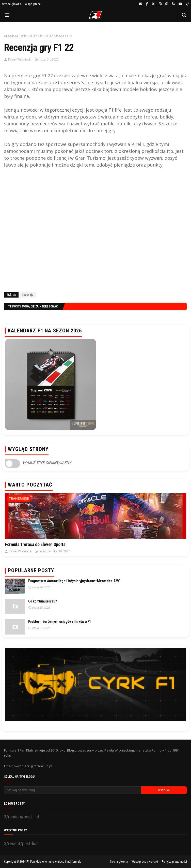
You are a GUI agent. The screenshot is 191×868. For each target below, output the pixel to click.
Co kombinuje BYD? (42, 601)
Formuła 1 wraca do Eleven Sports (35, 544)
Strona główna (12, 4)
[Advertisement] (95, 230)
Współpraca (33, 4)
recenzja (36, 36)
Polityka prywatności (174, 862)
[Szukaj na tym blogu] (73, 790)
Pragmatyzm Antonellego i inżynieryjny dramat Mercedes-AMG (74, 581)
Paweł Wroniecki (20, 59)
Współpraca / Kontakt (145, 862)
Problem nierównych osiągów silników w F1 (60, 622)
